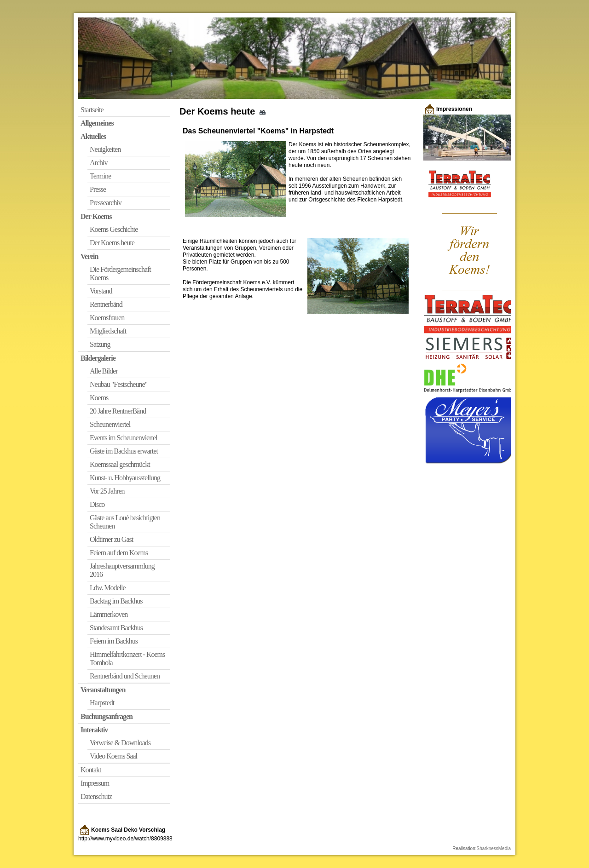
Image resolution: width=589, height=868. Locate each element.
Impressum (95, 783)
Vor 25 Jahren (107, 491)
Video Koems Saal (113, 756)
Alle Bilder (104, 371)
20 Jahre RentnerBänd (118, 411)
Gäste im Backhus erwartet (124, 451)
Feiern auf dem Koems (119, 553)
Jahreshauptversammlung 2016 (122, 570)
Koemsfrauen (107, 318)
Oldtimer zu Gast (111, 539)
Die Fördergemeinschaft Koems (120, 273)
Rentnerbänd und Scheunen (125, 676)
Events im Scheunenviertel (124, 438)
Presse (98, 189)
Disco (97, 504)
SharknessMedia (494, 848)
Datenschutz (96, 796)
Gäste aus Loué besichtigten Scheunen (125, 522)
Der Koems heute (112, 243)
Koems (99, 398)
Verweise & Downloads (120, 743)
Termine (100, 176)
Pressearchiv (106, 203)
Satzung (100, 344)
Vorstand (101, 291)
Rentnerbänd (106, 304)
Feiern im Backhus (114, 641)
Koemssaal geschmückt (120, 464)
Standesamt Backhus (116, 628)
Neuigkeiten (105, 149)
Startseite (92, 110)
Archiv (98, 163)
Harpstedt (102, 703)
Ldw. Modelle (108, 588)
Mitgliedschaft (108, 331)
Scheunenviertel (110, 424)
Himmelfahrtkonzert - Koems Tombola (127, 658)
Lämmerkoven (109, 614)
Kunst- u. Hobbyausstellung (125, 478)
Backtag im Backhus (116, 601)
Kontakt (91, 770)
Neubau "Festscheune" (118, 384)
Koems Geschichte (114, 229)
